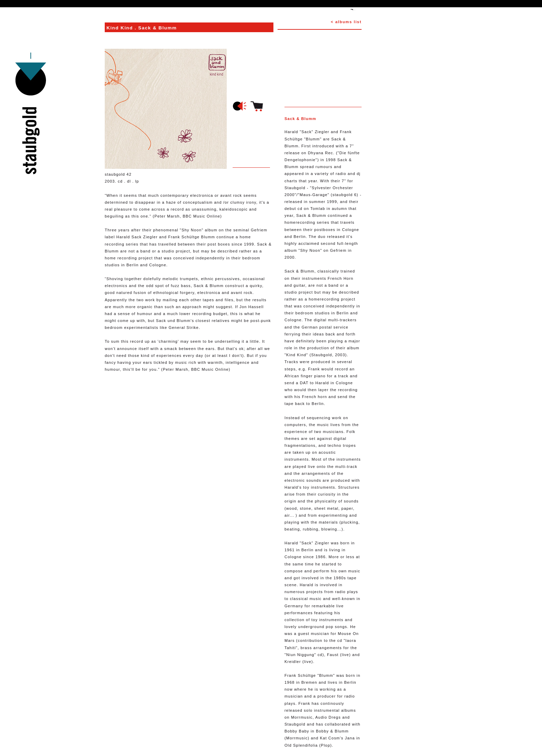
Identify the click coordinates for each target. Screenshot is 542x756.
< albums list (346, 22)
